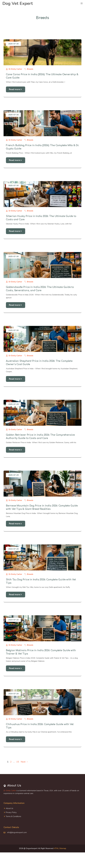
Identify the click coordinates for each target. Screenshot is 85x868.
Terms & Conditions (13, 816)
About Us (9, 808)
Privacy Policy (11, 812)
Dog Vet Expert (18, 3)
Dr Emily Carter (15, 69)
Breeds (30, 69)
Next (24, 762)
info (9, 832)
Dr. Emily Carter (10, 791)
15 (18, 762)
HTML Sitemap (60, 848)
